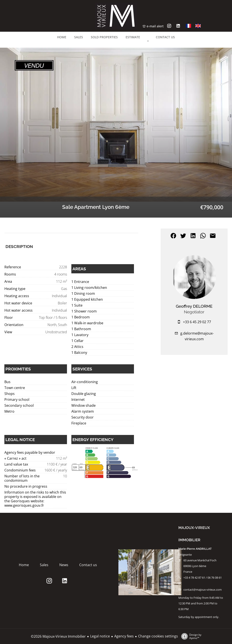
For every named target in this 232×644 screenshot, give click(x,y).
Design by (190, 636)
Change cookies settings (158, 636)
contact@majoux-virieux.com (203, 590)
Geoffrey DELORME (194, 306)
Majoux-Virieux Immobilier (194, 534)
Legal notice (100, 636)
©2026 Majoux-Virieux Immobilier (58, 636)
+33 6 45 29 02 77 (197, 322)
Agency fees (124, 636)
